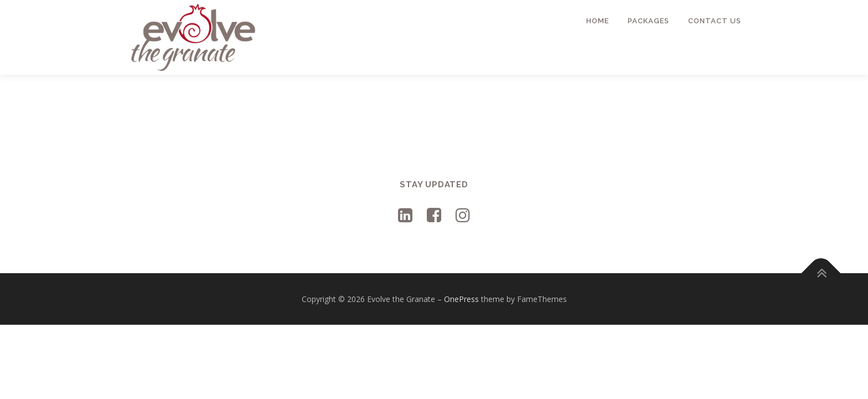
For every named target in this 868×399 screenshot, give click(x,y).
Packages (649, 21)
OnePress (461, 299)
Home (598, 21)
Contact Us (715, 21)
